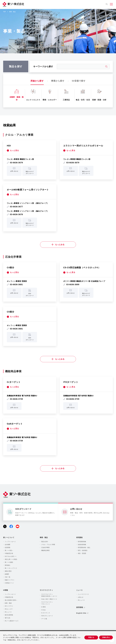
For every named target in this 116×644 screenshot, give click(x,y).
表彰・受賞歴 (82, 553)
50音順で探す (79, 81)
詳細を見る (106, 637)
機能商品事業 (45, 550)
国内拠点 (7, 565)
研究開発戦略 (82, 542)
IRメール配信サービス (12, 621)
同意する (91, 637)
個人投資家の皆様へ (11, 600)
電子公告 (7, 618)
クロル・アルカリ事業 (48, 545)
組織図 (7, 574)
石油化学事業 (45, 547)
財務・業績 (8, 603)
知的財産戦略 (82, 545)
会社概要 (7, 545)
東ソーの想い (9, 550)
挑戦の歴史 (8, 571)
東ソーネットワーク (11, 568)
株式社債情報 (9, 615)
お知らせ (81, 597)
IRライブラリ (9, 606)
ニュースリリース (83, 594)
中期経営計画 (9, 553)
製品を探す (45, 542)
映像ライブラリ (10, 580)
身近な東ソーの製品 (11, 559)
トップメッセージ (10, 542)
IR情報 (6, 590)
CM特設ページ (9, 583)
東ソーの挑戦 (9, 562)
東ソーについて (9, 537)
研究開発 (79, 537)
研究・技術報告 (83, 550)
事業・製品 (44, 537)
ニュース (79, 590)
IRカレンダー (9, 609)
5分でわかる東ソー (11, 556)
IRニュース (8, 612)
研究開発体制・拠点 (84, 547)
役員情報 (7, 547)
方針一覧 (7, 577)
